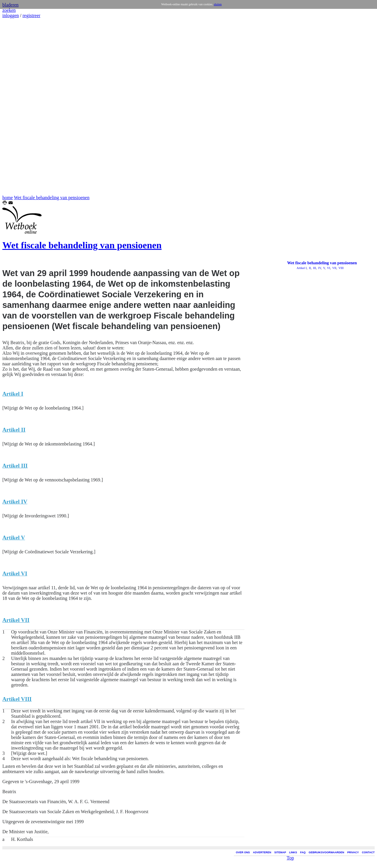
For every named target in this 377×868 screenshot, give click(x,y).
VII (334, 268)
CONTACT (368, 852)
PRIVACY (353, 852)
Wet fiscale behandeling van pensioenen (52, 198)
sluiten (218, 4)
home (8, 198)
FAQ (303, 852)
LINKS (293, 852)
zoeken (9, 10)
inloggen (11, 15)
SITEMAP (280, 852)
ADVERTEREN (262, 852)
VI (328, 268)
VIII (341, 268)
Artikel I (302, 268)
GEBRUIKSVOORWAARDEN (326, 852)
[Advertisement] (20, 107)
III (314, 268)
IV (319, 268)
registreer (31, 15)
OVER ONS (243, 852)
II (309, 268)
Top (290, 847)
